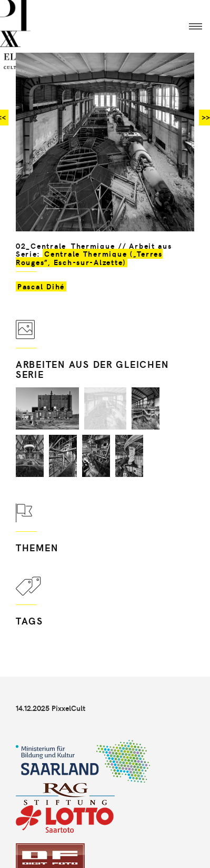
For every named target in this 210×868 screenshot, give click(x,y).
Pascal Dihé (41, 286)
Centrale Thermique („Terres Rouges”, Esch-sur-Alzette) (89, 258)
